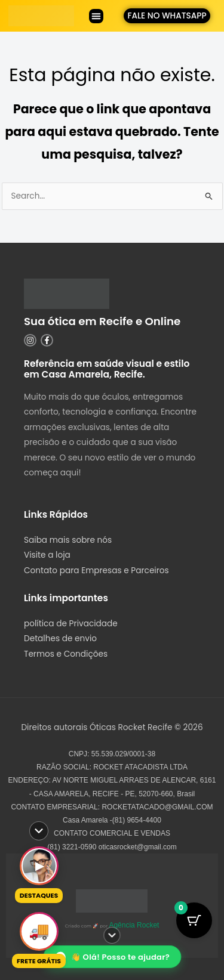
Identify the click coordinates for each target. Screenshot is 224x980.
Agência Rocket (134, 925)
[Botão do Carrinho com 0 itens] (194, 920)
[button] (96, 16)
